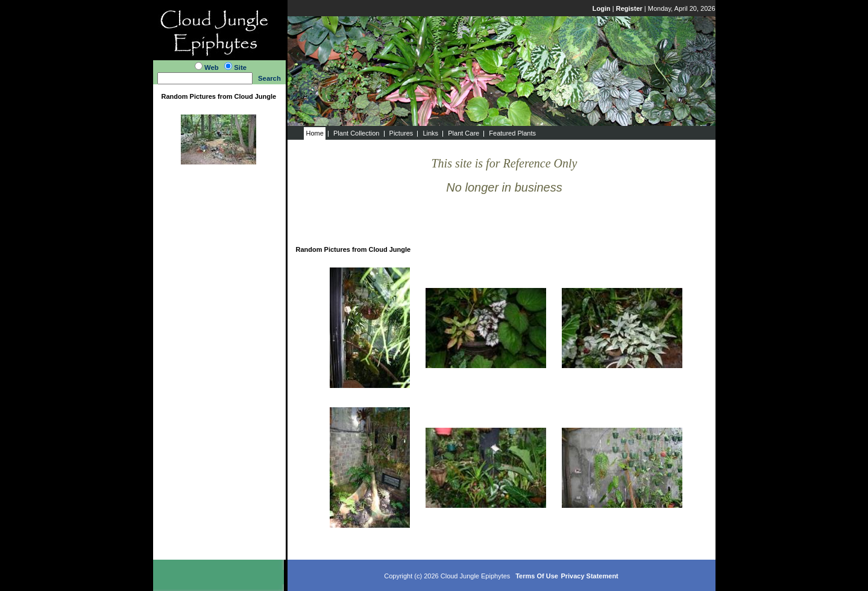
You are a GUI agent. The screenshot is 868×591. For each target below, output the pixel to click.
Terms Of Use (537, 576)
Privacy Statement (589, 576)
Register (629, 8)
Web (212, 67)
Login (602, 8)
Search (269, 78)
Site (240, 67)
